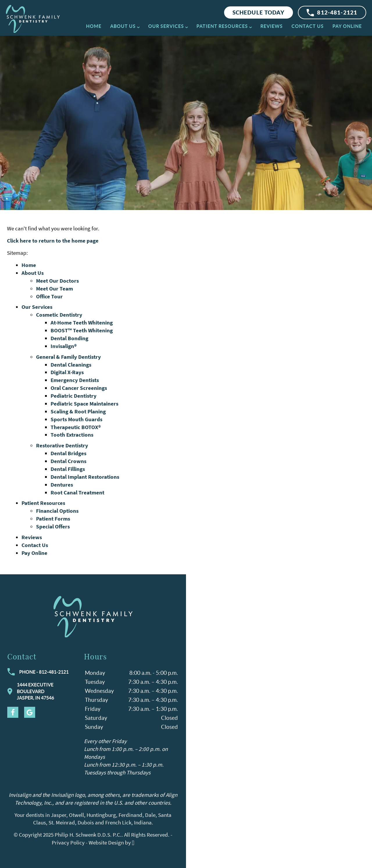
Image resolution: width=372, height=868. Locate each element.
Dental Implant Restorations (85, 477)
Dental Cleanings (71, 365)
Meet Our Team (54, 288)
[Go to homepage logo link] (93, 617)
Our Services (166, 26)
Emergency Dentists (75, 380)
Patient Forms (53, 519)
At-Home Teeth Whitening (82, 322)
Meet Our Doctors (57, 281)
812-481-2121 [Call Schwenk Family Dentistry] (332, 13)
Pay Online (347, 26)
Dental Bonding (69, 338)
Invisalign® (64, 346)
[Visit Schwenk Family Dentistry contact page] (279, 721)
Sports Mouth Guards (76, 419)
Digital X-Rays (67, 372)
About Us (123, 26)
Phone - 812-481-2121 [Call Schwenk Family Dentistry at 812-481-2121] (38, 672)
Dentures (62, 485)
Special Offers (53, 526)
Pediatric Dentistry (74, 396)
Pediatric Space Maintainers (84, 403)
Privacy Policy (68, 842)
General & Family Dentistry (68, 357)
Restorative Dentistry (62, 445)
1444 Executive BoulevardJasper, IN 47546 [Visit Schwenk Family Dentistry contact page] (31, 691)
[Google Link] (30, 712)
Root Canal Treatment (77, 492)
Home (94, 26)
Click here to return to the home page (53, 241)
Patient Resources (222, 26)
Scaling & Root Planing (78, 411)
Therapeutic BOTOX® (76, 427)
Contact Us (308, 26)
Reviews (272, 26)
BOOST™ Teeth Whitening (82, 330)
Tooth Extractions (72, 435)
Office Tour (49, 296)
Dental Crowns (68, 461)
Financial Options (57, 511)
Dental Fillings (68, 469)
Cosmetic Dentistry (59, 315)
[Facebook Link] (13, 712)
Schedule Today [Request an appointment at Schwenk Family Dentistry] (259, 12)
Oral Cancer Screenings (79, 388)
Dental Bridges (68, 453)
